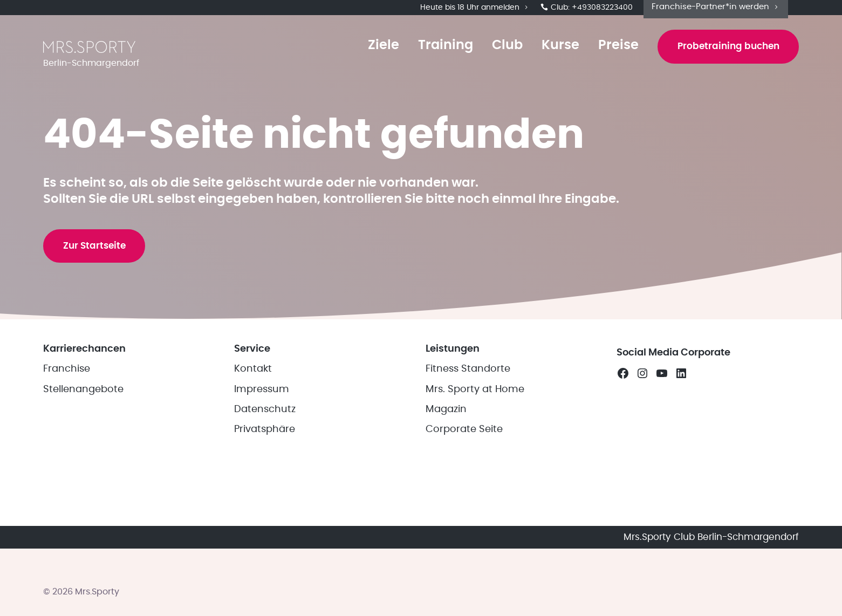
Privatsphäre (265, 505)
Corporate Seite (464, 505)
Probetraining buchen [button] (722, 56)
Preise (605, 55)
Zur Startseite (100, 303)
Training (433, 55)
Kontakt (253, 445)
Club (494, 55)
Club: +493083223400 (587, 11)
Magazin (446, 485)
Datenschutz (265, 485)
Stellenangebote (83, 465)
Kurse (547, 55)
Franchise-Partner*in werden (716, 10)
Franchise (67, 445)
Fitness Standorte (468, 445)
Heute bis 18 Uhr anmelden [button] (475, 11)
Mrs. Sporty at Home (475, 465)
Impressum (262, 465)
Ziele (371, 55)
